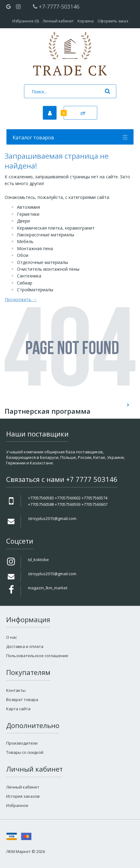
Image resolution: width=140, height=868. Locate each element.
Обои (23, 255)
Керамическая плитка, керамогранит (56, 228)
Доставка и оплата (25, 646)
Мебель (25, 241)
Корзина (86, 21)
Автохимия (28, 207)
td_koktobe (38, 560)
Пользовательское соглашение (37, 656)
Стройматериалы (35, 290)
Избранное (17, 805)
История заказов (23, 796)
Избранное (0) (26, 21)
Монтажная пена (35, 248)
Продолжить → (21, 299)
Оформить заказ (113, 21)
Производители (22, 743)
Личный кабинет (58, 21)
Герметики (28, 214)
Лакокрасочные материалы (46, 235)
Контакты (16, 690)
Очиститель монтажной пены (48, 269)
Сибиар (25, 283)
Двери (23, 221)
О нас (12, 637)
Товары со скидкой (25, 752)
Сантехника (29, 276)
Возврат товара (22, 699)
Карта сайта (18, 709)
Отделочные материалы (42, 262)
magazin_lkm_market (48, 588)
